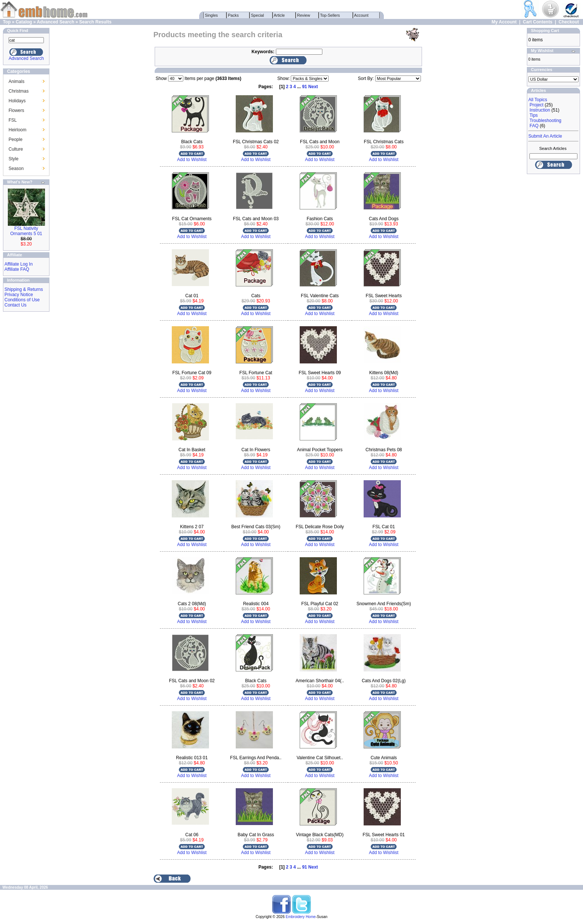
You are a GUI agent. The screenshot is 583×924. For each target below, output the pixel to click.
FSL (13, 120)
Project (536, 105)
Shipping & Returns (24, 289)
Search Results (95, 22)
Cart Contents (537, 22)
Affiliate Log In (19, 264)
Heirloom (17, 130)
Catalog (24, 22)
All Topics (538, 100)
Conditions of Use (22, 300)
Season (16, 169)
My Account (504, 22)
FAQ (534, 126)
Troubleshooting (545, 121)
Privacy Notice (19, 295)
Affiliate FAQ (17, 269)
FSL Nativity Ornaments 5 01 (26, 231)
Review (304, 15)
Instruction (540, 110)
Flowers (16, 110)
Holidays (17, 101)
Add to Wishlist (192, 160)
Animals (17, 81)
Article (279, 15)
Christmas (19, 91)
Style (14, 159)
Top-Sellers (330, 15)
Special (257, 15)
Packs (233, 15)
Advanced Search (56, 22)
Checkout (569, 22)
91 (304, 87)
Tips (534, 115)
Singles (211, 15)
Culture (16, 149)
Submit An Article (545, 136)
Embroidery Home (301, 917)
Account (361, 15)
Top (7, 22)
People (15, 139)
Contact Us (15, 305)
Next (313, 87)
